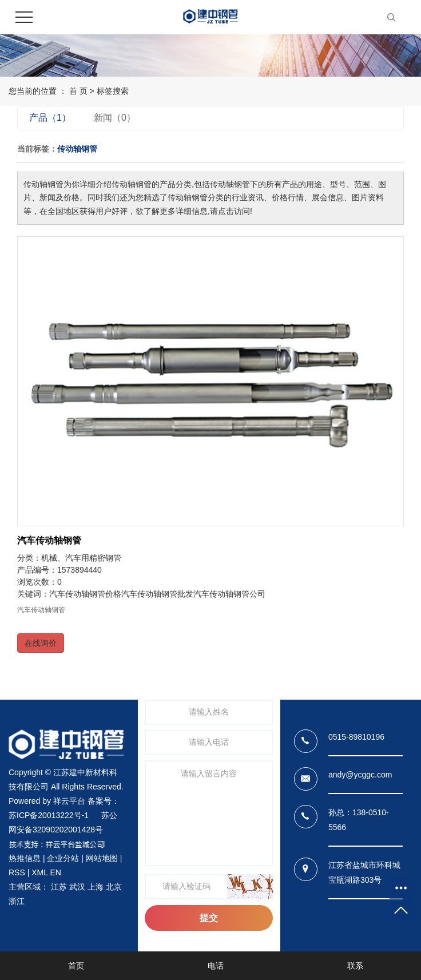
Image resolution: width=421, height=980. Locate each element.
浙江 (17, 901)
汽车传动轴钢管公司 (229, 594)
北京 (114, 887)
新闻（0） (115, 118)
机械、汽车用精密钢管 (81, 558)
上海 (96, 887)
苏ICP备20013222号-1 (49, 815)
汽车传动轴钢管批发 (157, 594)
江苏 (59, 887)
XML (39, 872)
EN (55, 872)
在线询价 (41, 643)
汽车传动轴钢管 (49, 540)
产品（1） (50, 118)
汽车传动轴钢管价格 (85, 594)
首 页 (78, 91)
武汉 (77, 887)
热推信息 (25, 858)
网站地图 (102, 858)
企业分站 (63, 858)
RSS (17, 872)
